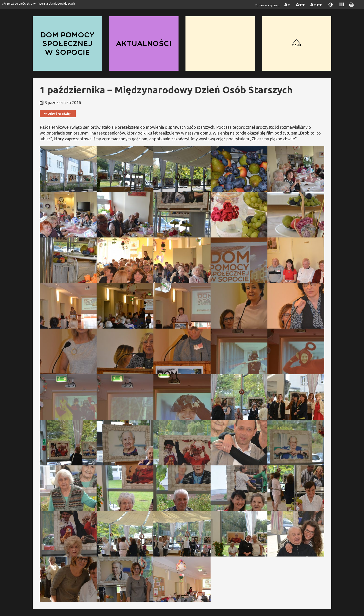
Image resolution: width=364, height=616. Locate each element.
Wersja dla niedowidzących (57, 3)
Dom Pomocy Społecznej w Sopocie (67, 43)
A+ (287, 5)
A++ (300, 5)
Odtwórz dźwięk (58, 114)
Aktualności (144, 43)
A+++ (316, 5)
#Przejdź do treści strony (18, 3)
